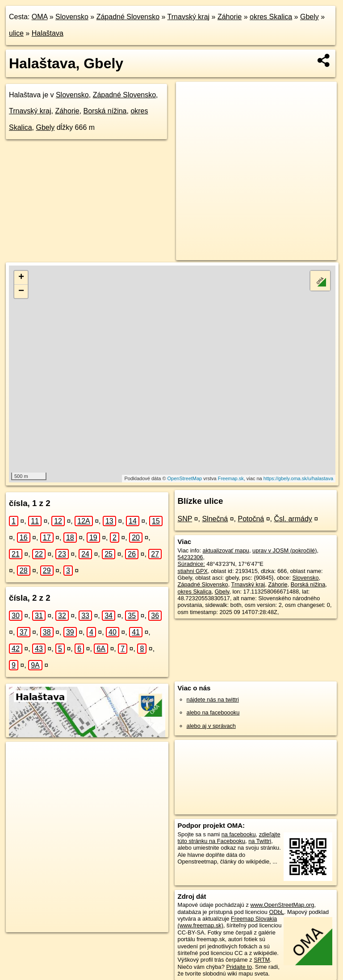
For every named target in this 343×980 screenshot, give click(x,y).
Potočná (251, 519)
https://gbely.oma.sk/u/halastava (298, 478)
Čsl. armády (293, 519)
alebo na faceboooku (213, 712)
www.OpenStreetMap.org (282, 905)
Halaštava (48, 33)
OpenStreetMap (185, 478)
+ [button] (21, 278)
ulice (16, 33)
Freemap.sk (231, 478)
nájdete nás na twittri (213, 700)
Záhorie (230, 17)
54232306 (190, 557)
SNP (185, 519)
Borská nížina (105, 111)
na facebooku (239, 834)
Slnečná (215, 519)
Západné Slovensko (128, 17)
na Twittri (260, 841)
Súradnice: (191, 564)
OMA (40, 17)
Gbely (310, 17)
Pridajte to (239, 967)
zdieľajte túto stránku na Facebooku (229, 838)
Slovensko (72, 17)
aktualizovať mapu (226, 550)
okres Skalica (271, 17)
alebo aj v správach (211, 726)
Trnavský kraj (189, 17)
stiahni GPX (193, 571)
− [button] (21, 291)
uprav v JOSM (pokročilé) (284, 550)
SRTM (262, 960)
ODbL (276, 912)
